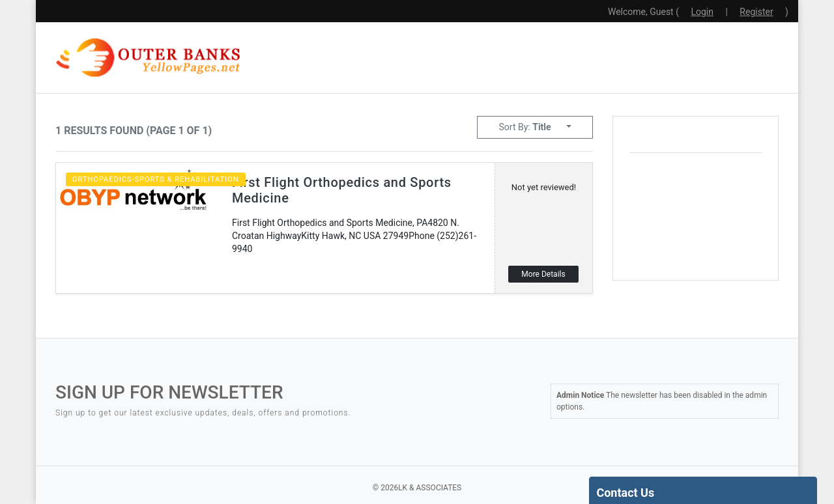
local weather (727, 257)
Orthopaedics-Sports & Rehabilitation (156, 179)
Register (756, 12)
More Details (543, 274)
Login (702, 12)
